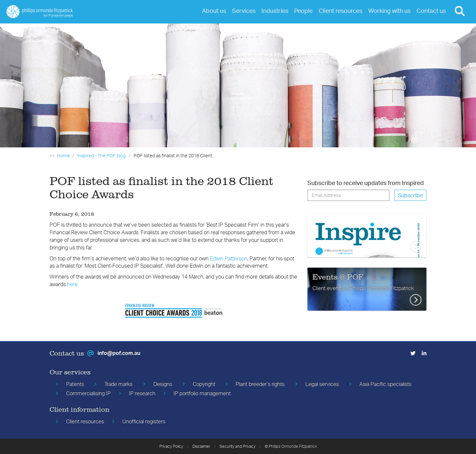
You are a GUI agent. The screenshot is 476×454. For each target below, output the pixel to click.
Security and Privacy (238, 446)
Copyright (204, 384)
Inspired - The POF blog (101, 155)
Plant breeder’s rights (260, 384)
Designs (163, 384)
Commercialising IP (88, 393)
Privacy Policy (171, 446)
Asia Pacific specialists (385, 384)
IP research (142, 393)
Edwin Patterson (229, 258)
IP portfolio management (202, 393)
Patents (75, 384)
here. (73, 284)
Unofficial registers (144, 421)
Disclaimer (201, 446)
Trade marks (119, 384)
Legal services (322, 384)
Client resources (85, 421)
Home (63, 155)
